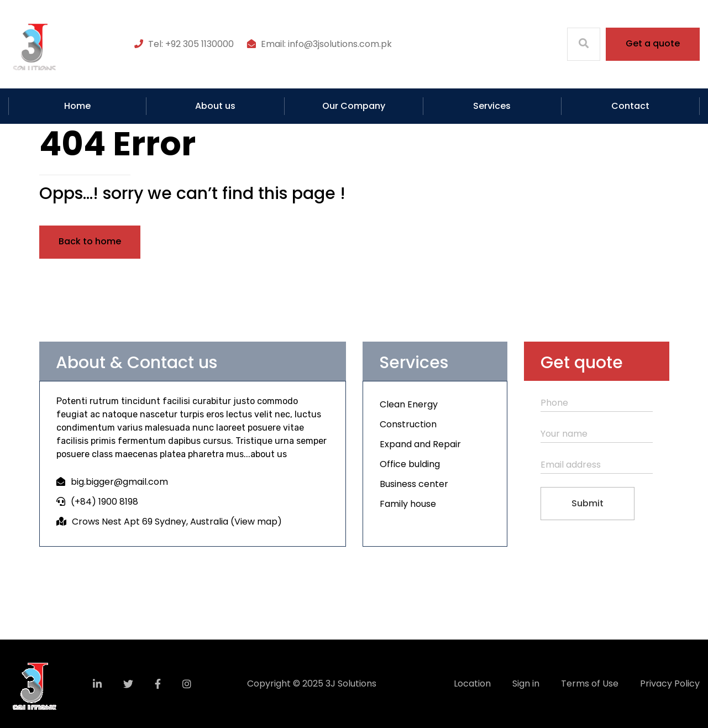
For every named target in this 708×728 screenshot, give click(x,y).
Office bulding (410, 464)
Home (77, 106)
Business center (414, 484)
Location (472, 684)
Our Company (354, 106)
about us (269, 454)
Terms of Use (590, 684)
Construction (408, 424)
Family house (408, 504)
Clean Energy (409, 404)
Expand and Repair (420, 444)
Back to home (90, 241)
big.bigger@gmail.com (119, 482)
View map (256, 522)
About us (215, 106)
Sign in (526, 684)
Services (492, 106)
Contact (630, 106)
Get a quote (653, 43)
